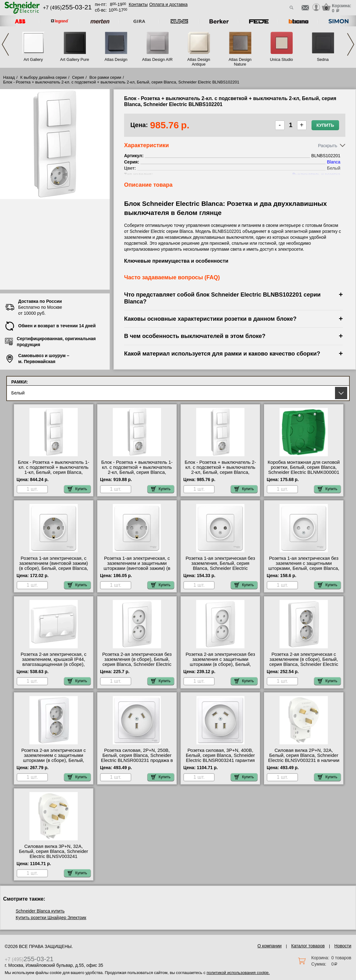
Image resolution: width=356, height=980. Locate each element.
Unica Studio (281, 59)
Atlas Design (116, 59)
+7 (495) (67, 8)
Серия (78, 77)
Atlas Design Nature (240, 62)
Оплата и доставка (168, 4)
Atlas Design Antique (199, 62)
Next (351, 44)
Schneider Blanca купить (40, 911)
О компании (269, 946)
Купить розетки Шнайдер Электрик (51, 918)
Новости (343, 946)
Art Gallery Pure (75, 59)
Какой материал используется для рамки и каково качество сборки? (222, 353)
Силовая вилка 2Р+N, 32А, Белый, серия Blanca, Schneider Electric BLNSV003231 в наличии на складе (304, 758)
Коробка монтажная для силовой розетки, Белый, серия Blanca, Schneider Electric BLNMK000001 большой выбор (304, 470)
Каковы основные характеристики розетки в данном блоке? (210, 319)
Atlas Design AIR (157, 59)
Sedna (323, 59)
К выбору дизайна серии (44, 77)
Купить (325, 125)
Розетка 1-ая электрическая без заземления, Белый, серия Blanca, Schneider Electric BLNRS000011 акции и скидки (220, 566)
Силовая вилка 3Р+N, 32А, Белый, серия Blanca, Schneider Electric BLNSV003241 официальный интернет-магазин (54, 854)
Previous (5, 44)
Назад (9, 77)
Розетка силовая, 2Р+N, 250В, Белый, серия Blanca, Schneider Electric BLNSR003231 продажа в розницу (137, 758)
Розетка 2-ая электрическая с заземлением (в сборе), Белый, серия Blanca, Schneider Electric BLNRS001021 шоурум (304, 662)
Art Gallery (33, 59)
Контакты (138, 4)
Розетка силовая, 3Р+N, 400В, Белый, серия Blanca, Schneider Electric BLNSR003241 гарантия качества (220, 758)
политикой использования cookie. (238, 973)
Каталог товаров (308, 946)
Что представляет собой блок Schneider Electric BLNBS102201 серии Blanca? (222, 298)
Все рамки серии (105, 77)
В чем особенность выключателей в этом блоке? (195, 336)
